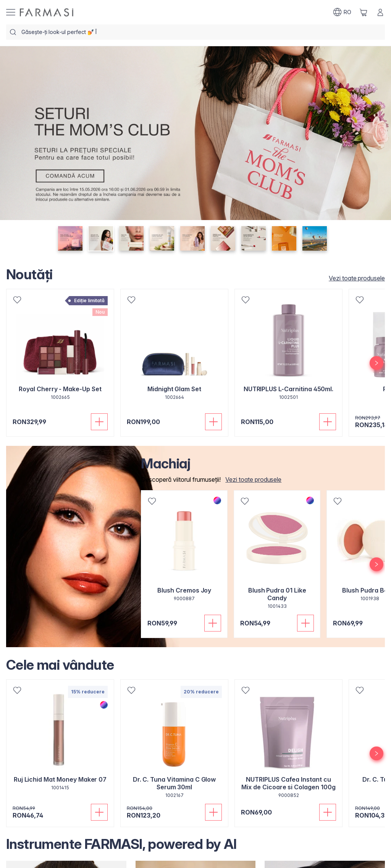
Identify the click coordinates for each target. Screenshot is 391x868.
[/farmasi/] (47, 12)
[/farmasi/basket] (364, 12)
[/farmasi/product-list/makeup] (251, 479)
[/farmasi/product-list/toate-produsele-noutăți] (355, 278)
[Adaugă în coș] (99, 422)
